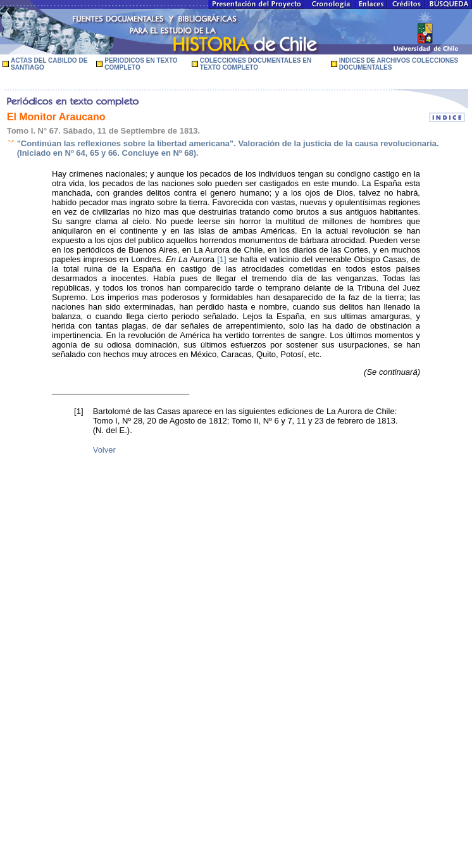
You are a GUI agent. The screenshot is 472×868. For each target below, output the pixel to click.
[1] (221, 259)
